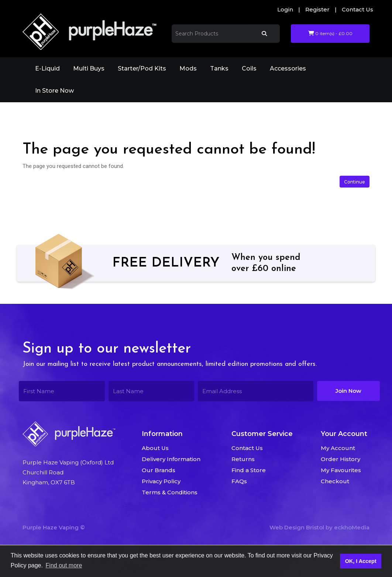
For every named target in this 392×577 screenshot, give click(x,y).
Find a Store (249, 470)
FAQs (239, 481)
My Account (338, 448)
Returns (243, 459)
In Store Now (54, 91)
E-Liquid (47, 68)
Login (285, 9)
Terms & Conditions (170, 492)
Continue (355, 182)
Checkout (335, 481)
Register (317, 9)
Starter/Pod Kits (142, 68)
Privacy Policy (161, 481)
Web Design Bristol (297, 527)
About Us (155, 448)
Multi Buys (89, 68)
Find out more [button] (64, 565)
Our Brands (159, 470)
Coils (249, 68)
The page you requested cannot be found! (112, 112)
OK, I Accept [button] (361, 561)
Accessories (288, 68)
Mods (188, 68)
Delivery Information (171, 459)
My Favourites (341, 470)
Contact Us (357, 9)
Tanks (219, 68)
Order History (341, 459)
